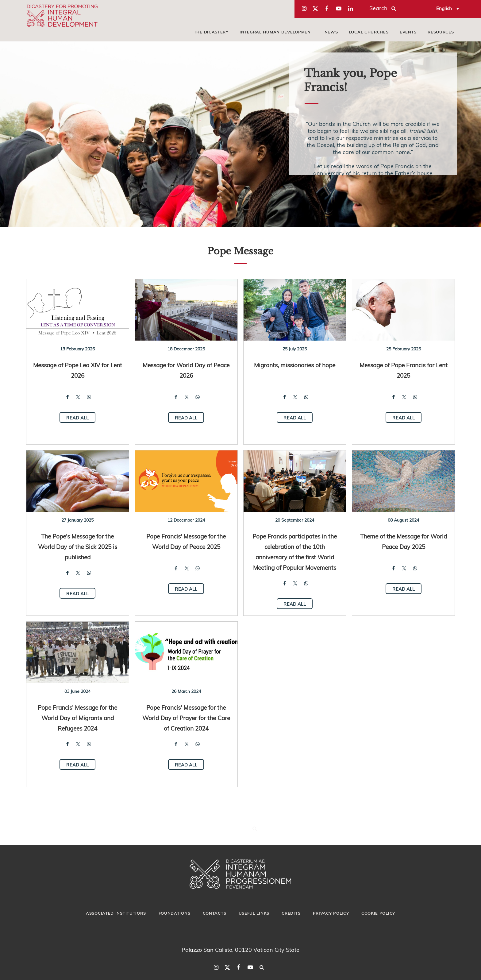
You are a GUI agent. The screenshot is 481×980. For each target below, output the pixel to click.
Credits (291, 913)
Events (408, 32)
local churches (369, 32)
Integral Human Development (276, 32)
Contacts (215, 913)
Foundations (175, 913)
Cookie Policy (378, 913)
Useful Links (254, 913)
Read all (77, 418)
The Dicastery (211, 32)
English (444, 8)
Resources (441, 32)
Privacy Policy (331, 913)
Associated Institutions (116, 913)
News (331, 32)
